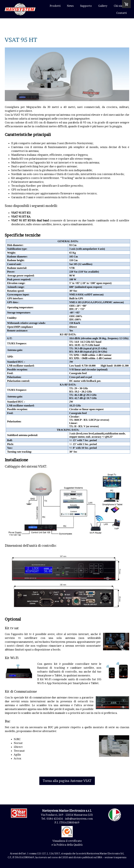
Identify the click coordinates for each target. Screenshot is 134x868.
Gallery (103, 6)
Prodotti (55, 6)
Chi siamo (120, 6)
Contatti (121, 13)
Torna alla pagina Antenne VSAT (67, 781)
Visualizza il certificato (67, 841)
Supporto (86, 6)
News (70, 6)
